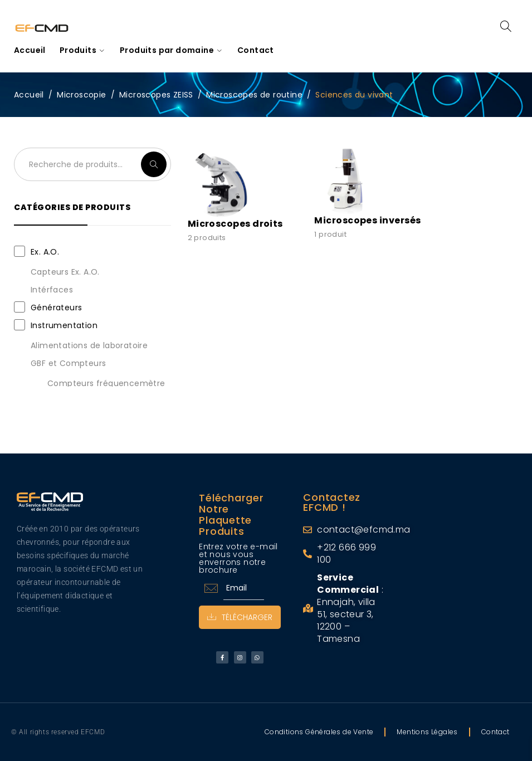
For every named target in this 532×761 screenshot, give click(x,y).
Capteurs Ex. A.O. (65, 272)
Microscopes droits (235, 224)
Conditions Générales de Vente (319, 732)
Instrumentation (64, 325)
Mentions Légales (427, 732)
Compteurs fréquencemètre (106, 383)
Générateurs (56, 308)
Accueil (29, 95)
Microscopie (81, 95)
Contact (496, 732)
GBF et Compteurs (68, 363)
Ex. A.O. (45, 252)
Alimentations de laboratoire (89, 345)
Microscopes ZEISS (156, 95)
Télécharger (240, 617)
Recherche (154, 164)
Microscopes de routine (254, 95)
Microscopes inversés (367, 220)
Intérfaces (52, 290)
